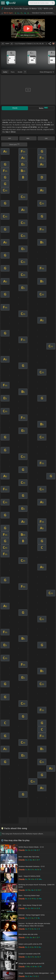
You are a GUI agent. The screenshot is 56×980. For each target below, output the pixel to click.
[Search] (53, 3)
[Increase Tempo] (12, 44)
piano (13, 72)
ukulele (20, 72)
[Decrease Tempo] (3, 44)
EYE (40, 8)
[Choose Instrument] (25, 72)
